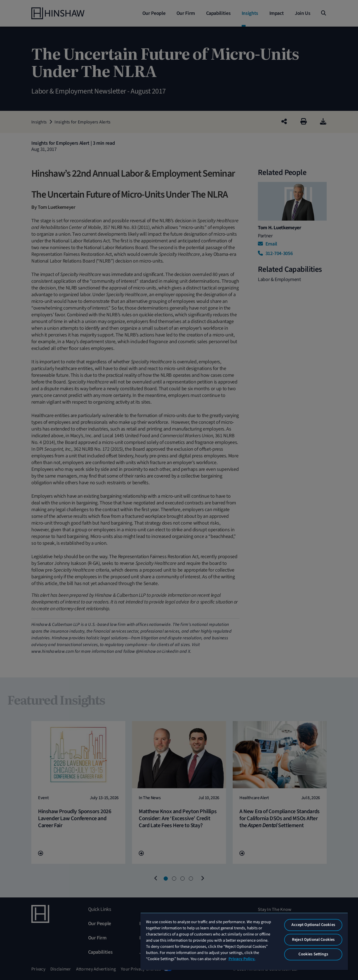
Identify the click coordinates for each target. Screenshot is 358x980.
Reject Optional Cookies (313, 940)
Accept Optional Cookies (313, 925)
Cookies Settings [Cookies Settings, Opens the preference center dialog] (313, 954)
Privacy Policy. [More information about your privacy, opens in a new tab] (242, 959)
